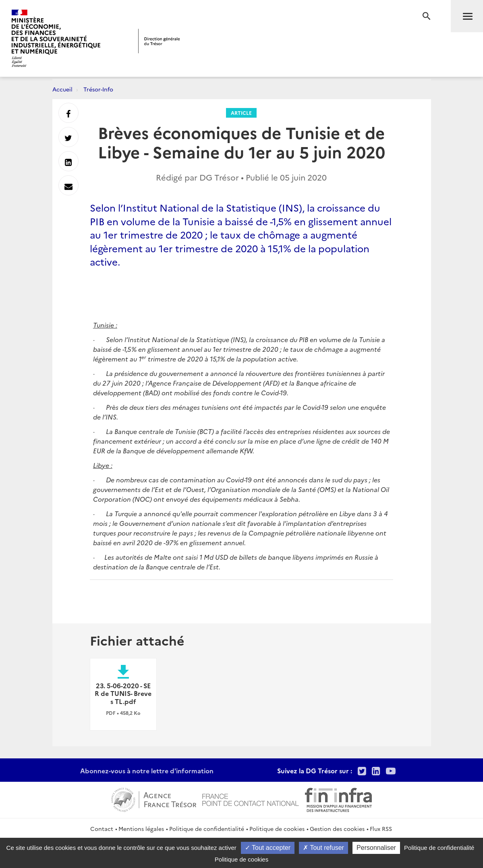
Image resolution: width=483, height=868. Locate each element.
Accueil (62, 89)
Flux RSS (381, 829)
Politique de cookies (277, 829)
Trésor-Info (98, 89)
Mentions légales (141, 829)
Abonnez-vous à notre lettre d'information (147, 770)
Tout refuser (323, 848)
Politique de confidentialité (207, 829)
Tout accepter (268, 848)
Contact (102, 829)
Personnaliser (376, 848)
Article (241, 113)
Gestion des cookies (337, 829)
